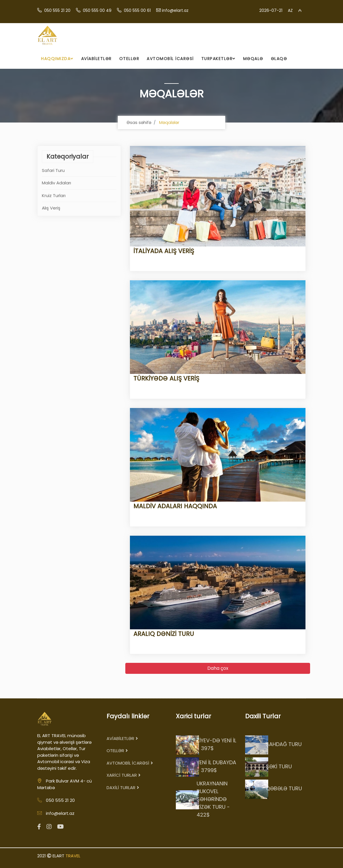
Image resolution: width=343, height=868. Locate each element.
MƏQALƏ (253, 59)
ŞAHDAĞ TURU (284, 744)
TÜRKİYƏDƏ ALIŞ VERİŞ (165, 378)
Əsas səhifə (139, 122)
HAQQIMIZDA (57, 59)
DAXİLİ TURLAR (123, 788)
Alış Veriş (51, 208)
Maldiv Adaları (56, 183)
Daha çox (218, 668)
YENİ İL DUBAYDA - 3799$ (216, 766)
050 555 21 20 (57, 10)
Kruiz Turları (54, 195)
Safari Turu (53, 170)
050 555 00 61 (137, 10)
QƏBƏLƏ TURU (284, 788)
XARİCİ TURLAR (124, 775)
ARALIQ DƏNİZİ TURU (162, 634)
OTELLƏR (129, 59)
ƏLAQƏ (279, 59)
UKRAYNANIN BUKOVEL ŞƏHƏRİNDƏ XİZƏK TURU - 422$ (213, 799)
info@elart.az (175, 10)
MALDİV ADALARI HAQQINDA (173, 506)
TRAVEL (73, 856)
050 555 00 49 (97, 10)
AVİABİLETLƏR (96, 59)
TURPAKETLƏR (218, 59)
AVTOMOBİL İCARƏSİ (170, 59)
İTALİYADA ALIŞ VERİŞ (162, 251)
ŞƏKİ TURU (279, 766)
